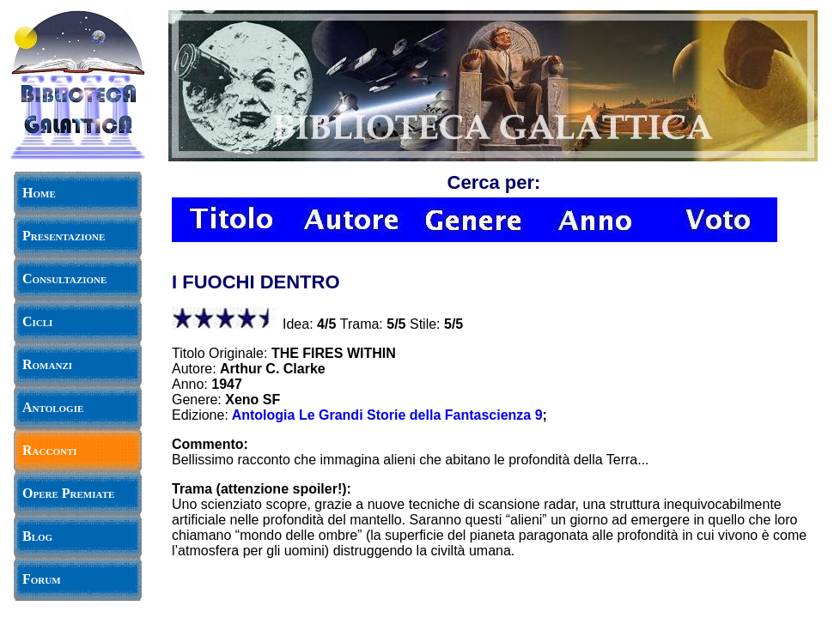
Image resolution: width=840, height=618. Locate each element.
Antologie (53, 407)
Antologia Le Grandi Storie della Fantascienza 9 (387, 415)
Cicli (37, 321)
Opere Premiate (68, 493)
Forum (42, 579)
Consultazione (64, 279)
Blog (37, 536)
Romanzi (47, 364)
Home (39, 193)
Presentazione (64, 236)
